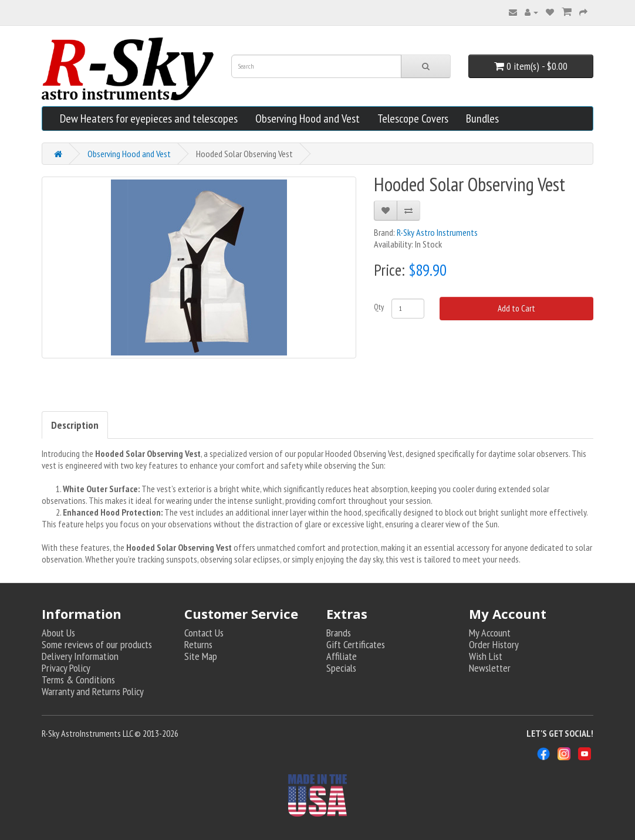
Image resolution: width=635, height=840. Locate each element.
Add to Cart (516, 308)
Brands (339, 633)
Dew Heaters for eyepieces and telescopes (149, 118)
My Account (490, 633)
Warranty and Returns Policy (93, 691)
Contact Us (204, 633)
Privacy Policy (66, 668)
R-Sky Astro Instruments (437, 232)
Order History (494, 644)
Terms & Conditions (78, 680)
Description (75, 425)
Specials (341, 668)
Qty (379, 307)
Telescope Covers (413, 118)
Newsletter (490, 668)
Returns (198, 644)
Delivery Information (80, 656)
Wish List (486, 656)
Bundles (482, 118)
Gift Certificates (356, 644)
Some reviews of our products (97, 644)
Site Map (201, 656)
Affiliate (342, 656)
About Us (58, 633)
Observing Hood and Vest (308, 118)
